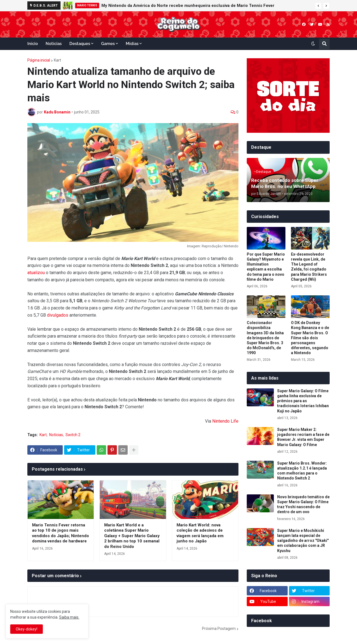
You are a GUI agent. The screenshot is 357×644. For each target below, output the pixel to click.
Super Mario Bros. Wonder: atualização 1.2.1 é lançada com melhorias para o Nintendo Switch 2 (302, 471)
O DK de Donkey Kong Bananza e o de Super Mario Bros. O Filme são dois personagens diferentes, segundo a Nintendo (310, 338)
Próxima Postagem (219, 629)
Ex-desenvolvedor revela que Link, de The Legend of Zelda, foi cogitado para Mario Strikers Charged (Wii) (309, 267)
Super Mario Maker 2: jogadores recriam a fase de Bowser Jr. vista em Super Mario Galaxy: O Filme (303, 437)
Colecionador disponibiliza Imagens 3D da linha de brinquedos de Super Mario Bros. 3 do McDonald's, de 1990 (265, 338)
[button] (318, 6)
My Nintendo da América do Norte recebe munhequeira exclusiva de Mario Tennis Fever (188, 6)
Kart (57, 60)
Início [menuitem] (33, 44)
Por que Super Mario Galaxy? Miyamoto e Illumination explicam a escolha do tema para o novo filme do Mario (266, 267)
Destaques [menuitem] (80, 44)
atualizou (36, 273)
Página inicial (39, 60)
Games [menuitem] (108, 44)
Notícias (56, 435)
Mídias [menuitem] (132, 44)
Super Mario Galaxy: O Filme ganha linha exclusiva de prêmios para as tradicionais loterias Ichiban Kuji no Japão (303, 401)
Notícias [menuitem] (54, 44)
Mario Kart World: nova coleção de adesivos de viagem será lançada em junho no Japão (200, 533)
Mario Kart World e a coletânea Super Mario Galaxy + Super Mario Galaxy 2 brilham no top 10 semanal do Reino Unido (132, 536)
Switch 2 (73, 435)
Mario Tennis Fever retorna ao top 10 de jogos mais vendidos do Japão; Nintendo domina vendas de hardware (61, 533)
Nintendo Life (225, 421)
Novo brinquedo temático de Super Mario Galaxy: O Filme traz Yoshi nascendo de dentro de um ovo (303, 504)
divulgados (58, 315)
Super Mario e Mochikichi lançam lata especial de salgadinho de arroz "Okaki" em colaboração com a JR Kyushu (303, 541)
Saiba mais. (69, 617)
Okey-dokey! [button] (27, 629)
